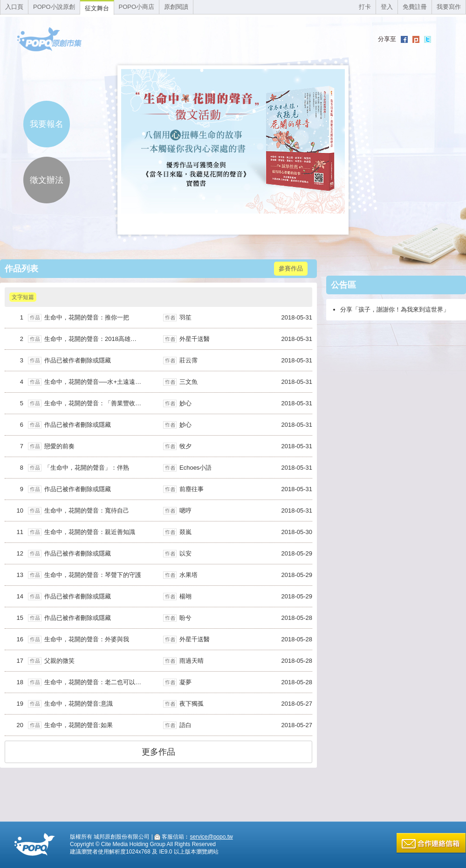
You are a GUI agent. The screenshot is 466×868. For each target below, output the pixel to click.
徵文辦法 (47, 180)
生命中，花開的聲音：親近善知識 (90, 532)
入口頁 (14, 7)
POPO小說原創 (54, 7)
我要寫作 (449, 7)
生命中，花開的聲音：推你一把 (87, 317)
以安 (185, 553)
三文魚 (188, 382)
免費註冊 (415, 7)
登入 (387, 7)
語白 (185, 725)
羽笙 (185, 317)
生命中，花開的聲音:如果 (79, 725)
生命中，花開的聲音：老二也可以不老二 (99, 682)
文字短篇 (23, 297)
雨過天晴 (192, 661)
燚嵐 (185, 532)
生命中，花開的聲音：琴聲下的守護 (93, 575)
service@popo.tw (211, 837)
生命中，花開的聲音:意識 (79, 704)
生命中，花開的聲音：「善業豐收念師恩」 (102, 403)
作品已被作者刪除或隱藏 (78, 360)
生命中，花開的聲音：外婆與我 (87, 639)
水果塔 (188, 575)
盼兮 (185, 618)
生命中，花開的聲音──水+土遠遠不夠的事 (102, 382)
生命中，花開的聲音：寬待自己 (87, 510)
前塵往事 (192, 489)
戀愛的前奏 (59, 446)
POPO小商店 (137, 7)
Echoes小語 (195, 468)
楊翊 (185, 596)
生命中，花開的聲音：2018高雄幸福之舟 (99, 339)
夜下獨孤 (192, 704)
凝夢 (185, 682)
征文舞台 (97, 8)
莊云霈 (188, 360)
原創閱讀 (176, 7)
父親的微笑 (59, 661)
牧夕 (185, 446)
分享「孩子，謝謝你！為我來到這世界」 (395, 309)
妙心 (185, 403)
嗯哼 (185, 510)
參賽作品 (291, 268)
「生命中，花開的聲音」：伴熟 (87, 468)
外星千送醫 (195, 339)
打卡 (365, 7)
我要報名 (47, 124)
